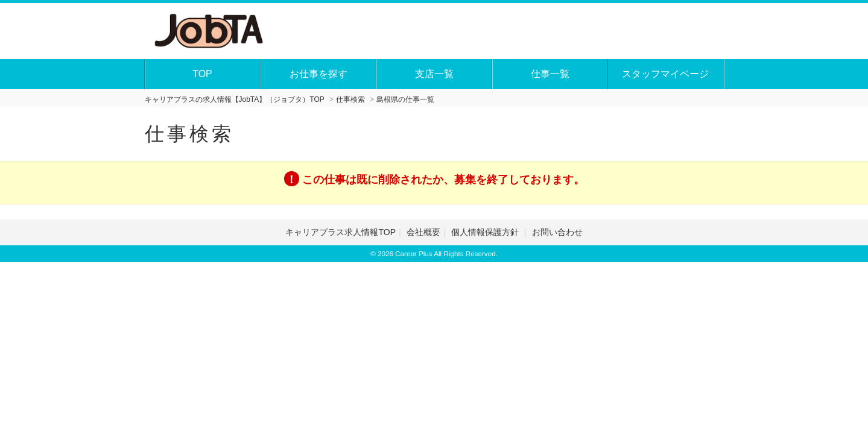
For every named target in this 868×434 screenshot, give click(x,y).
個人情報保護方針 (486, 232)
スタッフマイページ (665, 74)
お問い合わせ (557, 232)
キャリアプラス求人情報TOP (341, 232)
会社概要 (423, 232)
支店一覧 (434, 74)
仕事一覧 (550, 74)
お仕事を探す (318, 74)
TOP (202, 74)
